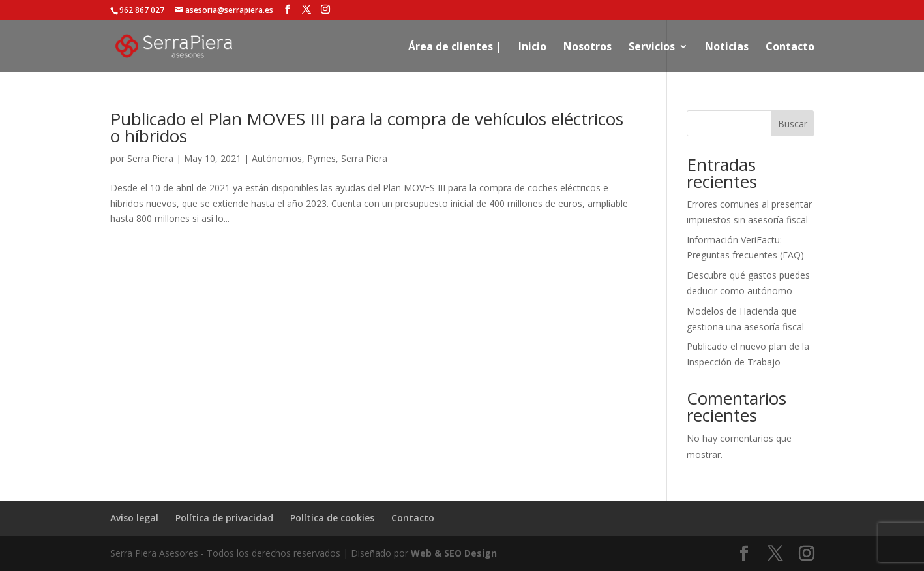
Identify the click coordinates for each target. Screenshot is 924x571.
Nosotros (588, 48)
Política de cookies (332, 518)
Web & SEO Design (454, 553)
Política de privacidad (224, 518)
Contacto (790, 48)
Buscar (793, 124)
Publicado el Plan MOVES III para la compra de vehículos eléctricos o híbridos (367, 127)
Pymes (321, 158)
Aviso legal (134, 518)
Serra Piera (150, 158)
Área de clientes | (455, 48)
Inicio (532, 48)
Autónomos (277, 158)
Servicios (652, 48)
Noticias (727, 48)
